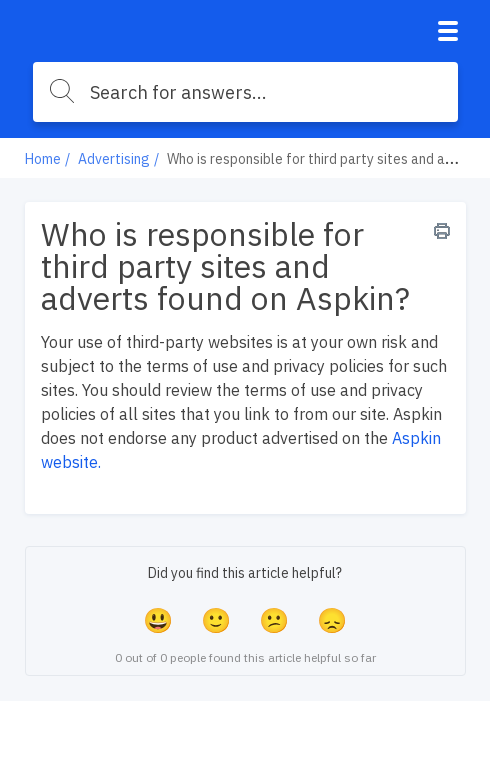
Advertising (114, 159)
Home (43, 159)
